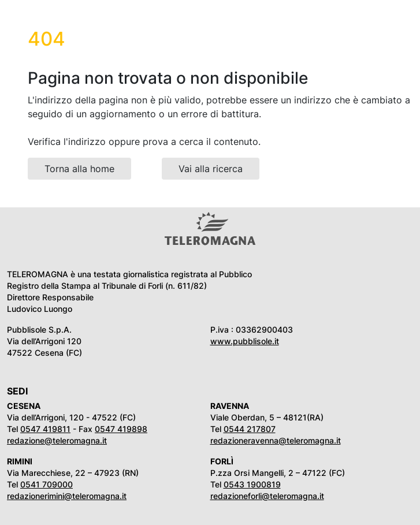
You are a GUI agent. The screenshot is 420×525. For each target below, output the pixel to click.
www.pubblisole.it (245, 341)
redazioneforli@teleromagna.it (267, 496)
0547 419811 (45, 429)
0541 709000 (47, 484)
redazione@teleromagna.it (57, 440)
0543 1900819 (252, 484)
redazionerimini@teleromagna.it (67, 496)
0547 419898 (121, 429)
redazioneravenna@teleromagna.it (276, 440)
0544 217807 (250, 429)
